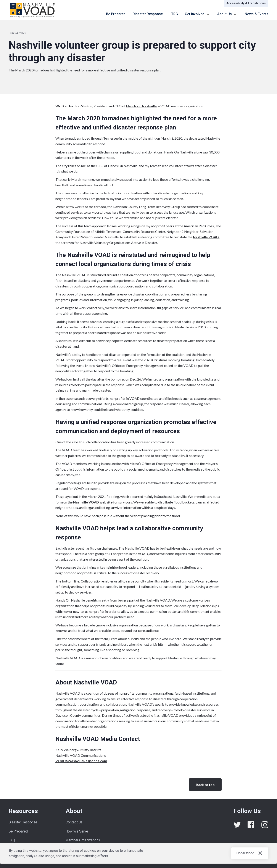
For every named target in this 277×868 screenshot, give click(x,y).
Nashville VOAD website (93, 502)
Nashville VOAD (206, 237)
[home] (33, 10)
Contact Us (74, 822)
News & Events (257, 14)
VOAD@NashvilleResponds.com (81, 761)
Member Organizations (83, 840)
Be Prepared (116, 14)
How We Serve (77, 831)
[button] (198, 14)
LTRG (174, 14)
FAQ (12, 840)
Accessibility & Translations (246, 3)
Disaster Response (148, 14)
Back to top (205, 785)
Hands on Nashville (141, 106)
